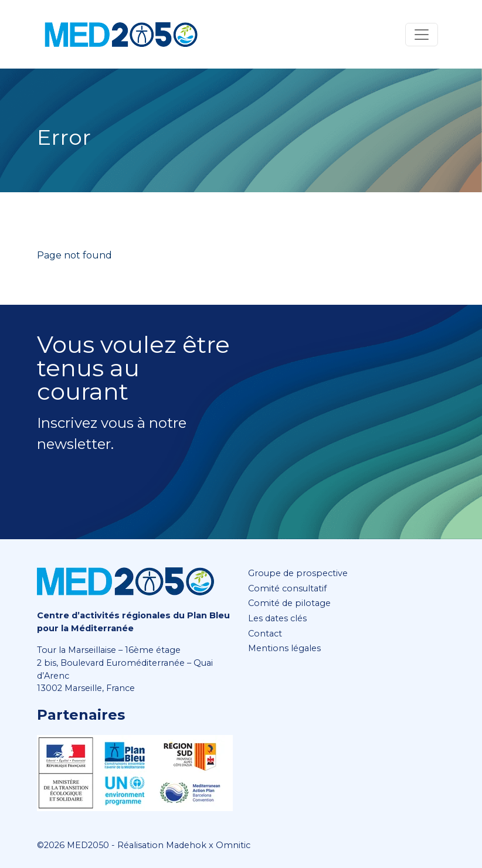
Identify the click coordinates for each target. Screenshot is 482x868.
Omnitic (233, 845)
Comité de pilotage (289, 603)
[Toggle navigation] (422, 35)
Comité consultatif (287, 588)
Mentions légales (284, 648)
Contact (265, 634)
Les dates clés (277, 618)
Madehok (186, 845)
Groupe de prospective (298, 573)
